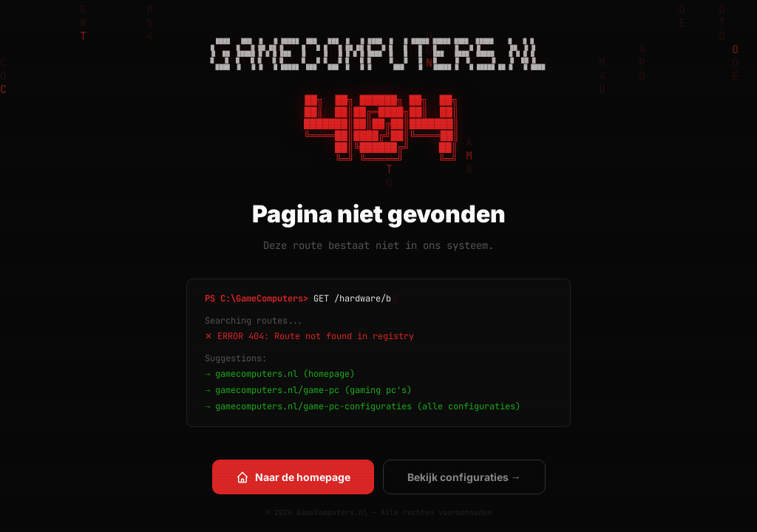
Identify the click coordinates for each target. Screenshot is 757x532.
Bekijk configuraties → (464, 477)
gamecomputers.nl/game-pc (277, 390)
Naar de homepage (293, 477)
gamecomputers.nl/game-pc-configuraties (313, 406)
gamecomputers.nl (257, 374)
